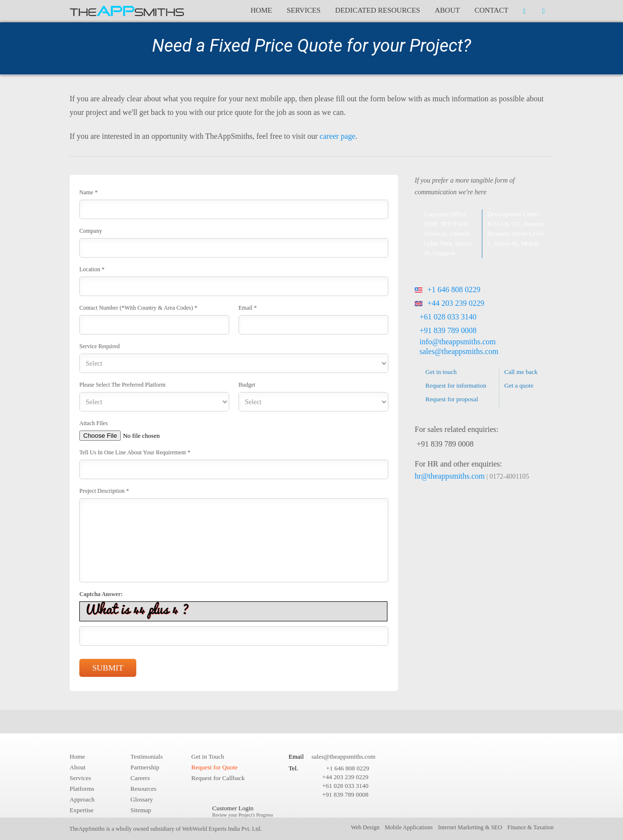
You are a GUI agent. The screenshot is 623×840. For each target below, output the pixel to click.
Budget (247, 385)
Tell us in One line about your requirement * (135, 452)
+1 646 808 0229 (448, 289)
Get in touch (441, 372)
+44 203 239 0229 (449, 303)
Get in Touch (208, 756)
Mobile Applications (409, 827)
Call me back (521, 372)
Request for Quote (214, 767)
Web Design (365, 827)
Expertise (82, 810)
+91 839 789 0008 (448, 330)
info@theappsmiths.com (458, 342)
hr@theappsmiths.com (450, 476)
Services (304, 10)
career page (338, 136)
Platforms (82, 789)
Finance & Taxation (531, 827)
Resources (143, 789)
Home (261, 10)
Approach (82, 799)
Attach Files (93, 423)
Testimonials (147, 756)
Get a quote (519, 385)
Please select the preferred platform (122, 385)
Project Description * (104, 491)
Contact (492, 10)
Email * (248, 308)
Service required (100, 346)
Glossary (142, 799)
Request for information (456, 385)
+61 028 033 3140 (448, 317)
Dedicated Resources (378, 10)
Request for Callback (218, 778)
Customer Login (243, 811)
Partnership (145, 767)
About (447, 10)
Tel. (293, 768)
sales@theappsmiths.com (459, 351)
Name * (89, 192)
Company (91, 231)
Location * (92, 269)
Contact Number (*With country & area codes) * (138, 308)
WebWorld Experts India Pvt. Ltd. (222, 829)
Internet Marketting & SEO (470, 827)
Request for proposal (452, 399)
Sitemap (141, 810)
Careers (140, 778)
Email (296, 756)
